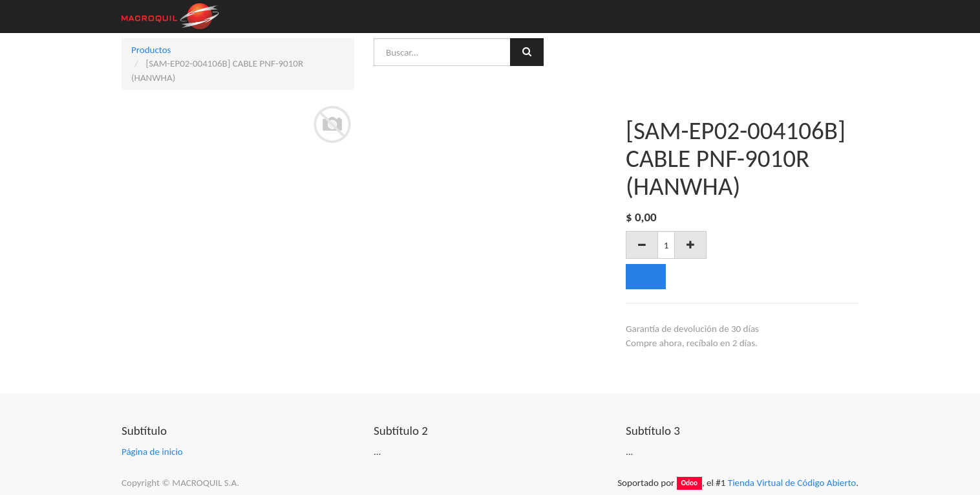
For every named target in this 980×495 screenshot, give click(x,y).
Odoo (689, 483)
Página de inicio (152, 452)
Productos (151, 50)
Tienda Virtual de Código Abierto (792, 483)
